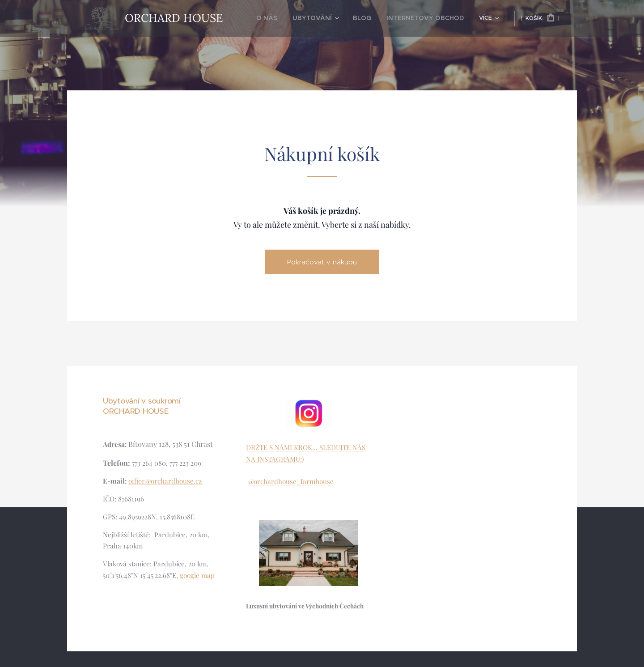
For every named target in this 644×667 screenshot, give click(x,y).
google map (197, 575)
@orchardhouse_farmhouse (291, 481)
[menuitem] (287, 18)
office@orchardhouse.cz (165, 481)
